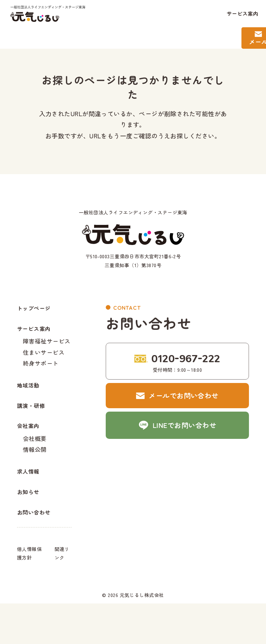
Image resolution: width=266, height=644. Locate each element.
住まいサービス (44, 360)
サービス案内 (243, 13)
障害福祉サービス (47, 348)
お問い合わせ (37, 551)
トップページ (37, 309)
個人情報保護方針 (29, 594)
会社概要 (35, 463)
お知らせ (30, 526)
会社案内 (30, 449)
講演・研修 (34, 424)
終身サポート (41, 373)
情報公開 (35, 475)
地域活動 (30, 399)
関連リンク (62, 594)
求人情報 (30, 501)
